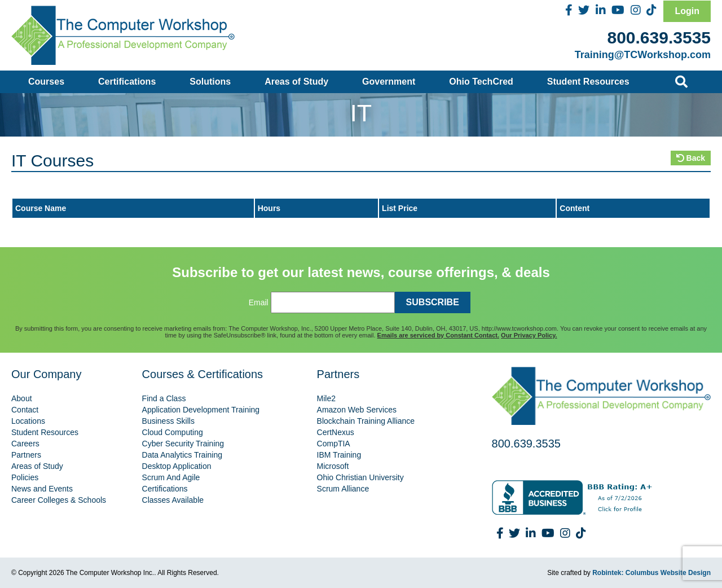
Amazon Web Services (357, 410)
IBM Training (339, 455)
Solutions (210, 82)
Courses (46, 82)
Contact (25, 410)
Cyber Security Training (183, 444)
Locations (28, 421)
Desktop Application (177, 466)
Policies (25, 477)
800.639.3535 (659, 38)
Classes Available (173, 500)
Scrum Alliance (343, 489)
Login (687, 11)
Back (691, 158)
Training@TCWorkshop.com (643, 55)
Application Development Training (201, 410)
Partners (26, 455)
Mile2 (326, 398)
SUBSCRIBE (433, 302)
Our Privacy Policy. (529, 335)
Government (389, 82)
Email (259, 302)
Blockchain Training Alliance (366, 421)
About (22, 398)
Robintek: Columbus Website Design (651, 573)
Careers (25, 444)
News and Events (42, 489)
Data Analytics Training (182, 455)
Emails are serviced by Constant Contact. (438, 335)
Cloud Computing (173, 432)
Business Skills (168, 421)
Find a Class (164, 398)
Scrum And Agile (171, 477)
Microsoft (333, 466)
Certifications (127, 82)
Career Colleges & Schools (59, 500)
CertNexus (336, 432)
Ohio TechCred (481, 82)
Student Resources (588, 82)
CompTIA (334, 444)
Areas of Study (296, 82)
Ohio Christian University (360, 477)
